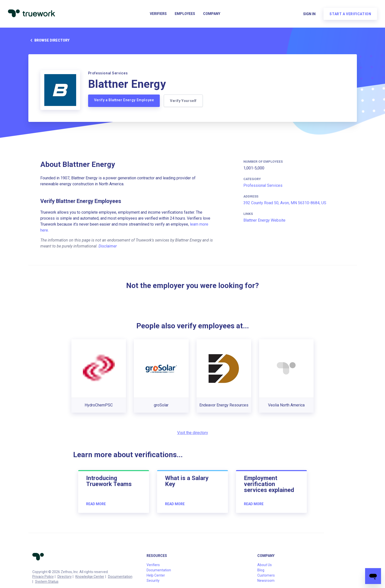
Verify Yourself (183, 101)
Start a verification (350, 14)
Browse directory (49, 40)
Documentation (120, 577)
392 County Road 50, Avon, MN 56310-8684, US (285, 203)
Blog (261, 570)
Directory (65, 577)
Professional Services (263, 185)
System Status (47, 582)
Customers (266, 575)
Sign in (309, 14)
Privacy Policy (43, 577)
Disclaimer (108, 246)
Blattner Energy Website (264, 220)
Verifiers (158, 14)
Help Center (156, 575)
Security (153, 581)
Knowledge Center (90, 577)
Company (212, 14)
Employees (185, 14)
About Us (265, 565)
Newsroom (266, 581)
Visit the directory (193, 433)
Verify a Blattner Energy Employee (124, 100)
